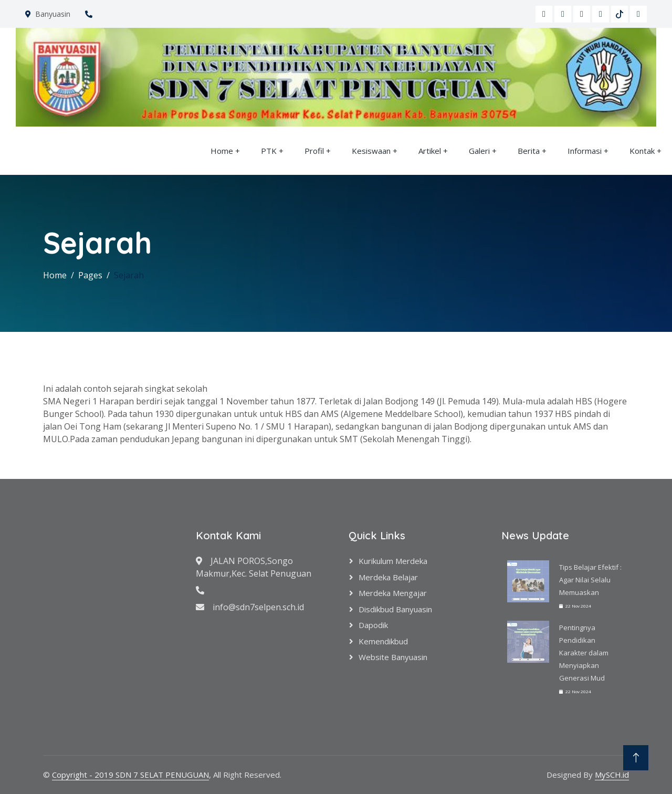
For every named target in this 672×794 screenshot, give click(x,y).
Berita (529, 151)
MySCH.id (612, 775)
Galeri (479, 151)
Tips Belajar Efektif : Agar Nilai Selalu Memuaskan (590, 580)
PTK (269, 151)
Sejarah (129, 275)
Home (222, 151)
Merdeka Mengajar (393, 593)
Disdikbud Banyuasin (395, 609)
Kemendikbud (383, 641)
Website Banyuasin (393, 657)
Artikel (430, 151)
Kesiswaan (371, 151)
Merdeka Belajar (388, 577)
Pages (90, 275)
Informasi (585, 151)
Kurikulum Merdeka (393, 561)
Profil (314, 151)
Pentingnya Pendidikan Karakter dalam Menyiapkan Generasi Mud (584, 653)
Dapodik (373, 625)
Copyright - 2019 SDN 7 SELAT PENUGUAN (130, 775)
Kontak (642, 151)
